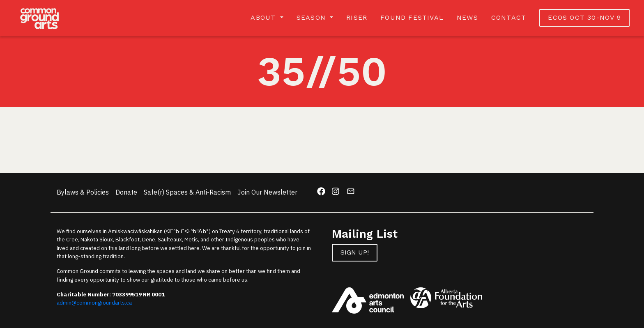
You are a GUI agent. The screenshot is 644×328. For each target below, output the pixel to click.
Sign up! (355, 252)
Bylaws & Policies (83, 192)
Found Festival (412, 17)
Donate (126, 192)
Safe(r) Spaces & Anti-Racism (187, 192)
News (467, 17)
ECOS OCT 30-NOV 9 (584, 17)
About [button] (264, 17)
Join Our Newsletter (267, 192)
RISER (357, 17)
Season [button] (312, 17)
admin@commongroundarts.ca (94, 303)
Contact (509, 17)
